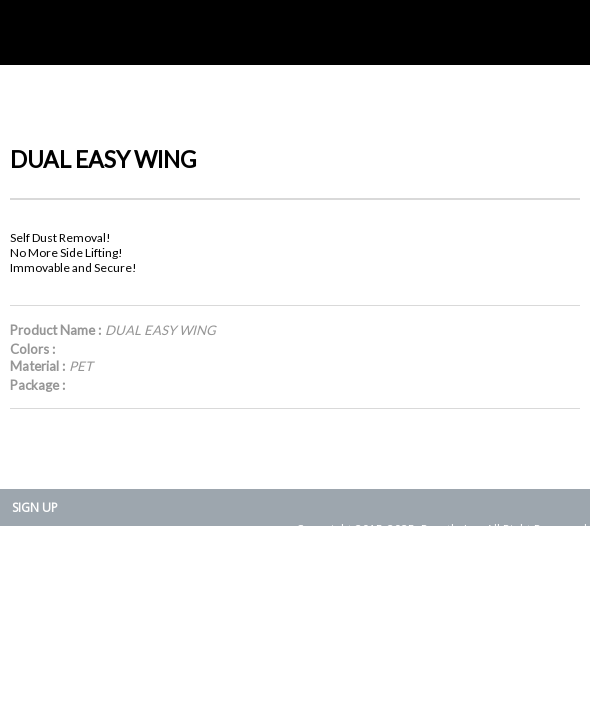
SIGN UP (35, 507)
